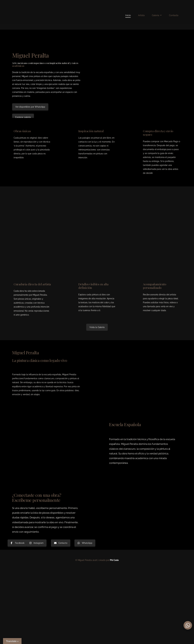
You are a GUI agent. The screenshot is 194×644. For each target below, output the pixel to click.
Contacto (174, 15)
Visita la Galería (97, 327)
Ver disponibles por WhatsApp (30, 107)
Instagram (36, 543)
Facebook (18, 543)
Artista (141, 15)
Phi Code (114, 560)
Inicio (128, 15)
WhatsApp (85, 543)
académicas (18, 66)
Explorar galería (23, 117)
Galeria (155, 15)
